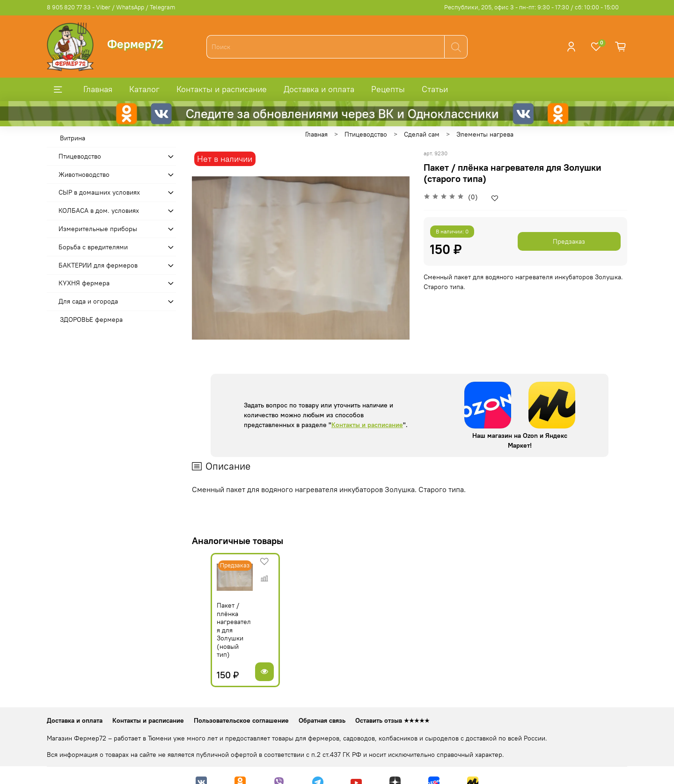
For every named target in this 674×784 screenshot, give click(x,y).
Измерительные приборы (98, 229)
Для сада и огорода (88, 301)
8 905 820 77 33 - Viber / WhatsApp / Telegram (111, 7)
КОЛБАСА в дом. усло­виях (99, 211)
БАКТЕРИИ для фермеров (98, 265)
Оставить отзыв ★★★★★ (392, 706)
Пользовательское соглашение (241, 706)
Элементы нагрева (485, 134)
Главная (98, 89)
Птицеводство (366, 134)
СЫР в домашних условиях (99, 192)
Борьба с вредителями (93, 247)
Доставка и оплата (319, 89)
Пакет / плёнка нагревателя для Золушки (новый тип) (221, 628)
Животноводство (84, 174)
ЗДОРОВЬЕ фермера (91, 319)
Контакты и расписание (222, 89)
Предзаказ (569, 241)
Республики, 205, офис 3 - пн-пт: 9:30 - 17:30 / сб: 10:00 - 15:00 (531, 7)
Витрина (73, 138)
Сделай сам (422, 134)
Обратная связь (322, 706)
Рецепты (388, 89)
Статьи (435, 89)
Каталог (144, 89)
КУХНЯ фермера (84, 283)
